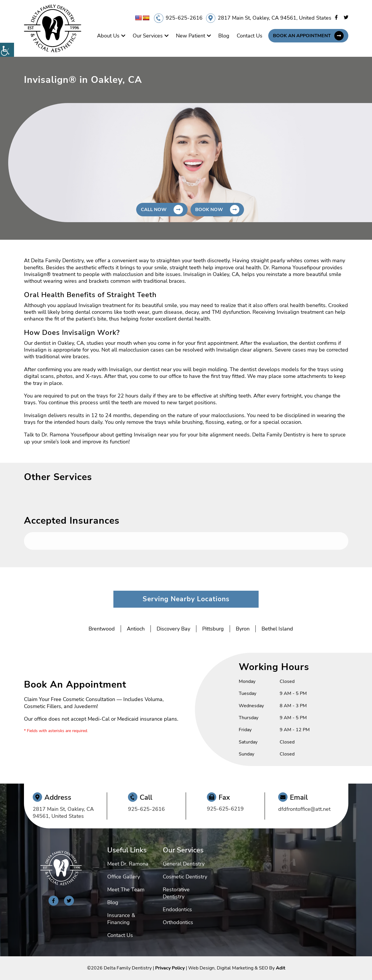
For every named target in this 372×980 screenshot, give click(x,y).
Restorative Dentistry (176, 893)
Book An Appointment (302, 36)
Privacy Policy (170, 968)
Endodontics (177, 909)
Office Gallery (124, 877)
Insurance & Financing (121, 919)
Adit (281, 968)
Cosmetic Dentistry (185, 877)
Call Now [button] (154, 210)
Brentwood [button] (102, 629)
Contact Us (250, 36)
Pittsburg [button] (213, 629)
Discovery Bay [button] (173, 629)
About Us (108, 36)
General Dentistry (184, 864)
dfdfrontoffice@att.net (304, 809)
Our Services (148, 36)
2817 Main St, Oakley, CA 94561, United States (275, 18)
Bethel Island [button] (277, 629)
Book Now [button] (209, 210)
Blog (224, 36)
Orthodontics (178, 922)
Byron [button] (243, 629)
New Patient (191, 36)
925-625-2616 (184, 18)
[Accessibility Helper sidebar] (7, 50)
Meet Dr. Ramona (128, 864)
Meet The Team (126, 890)
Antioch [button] (136, 629)
